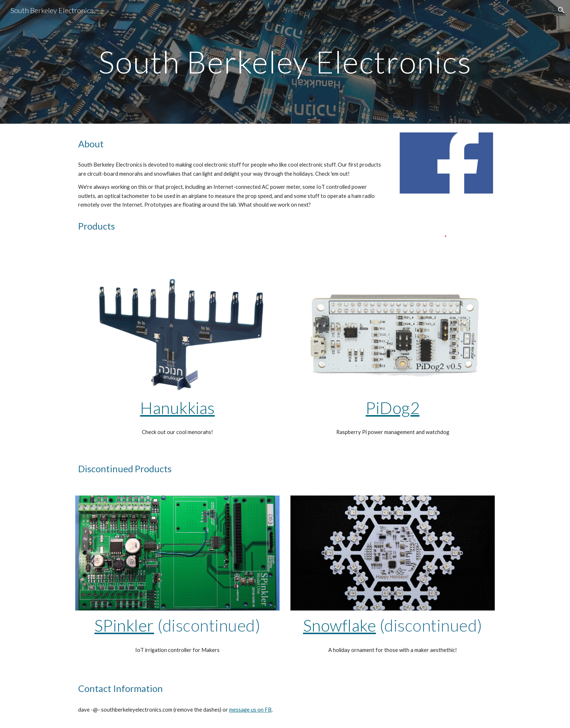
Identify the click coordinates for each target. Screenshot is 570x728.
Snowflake (340, 625)
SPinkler (124, 625)
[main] (285, 62)
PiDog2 (393, 408)
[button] (561, 10)
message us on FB (250, 710)
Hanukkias (177, 408)
